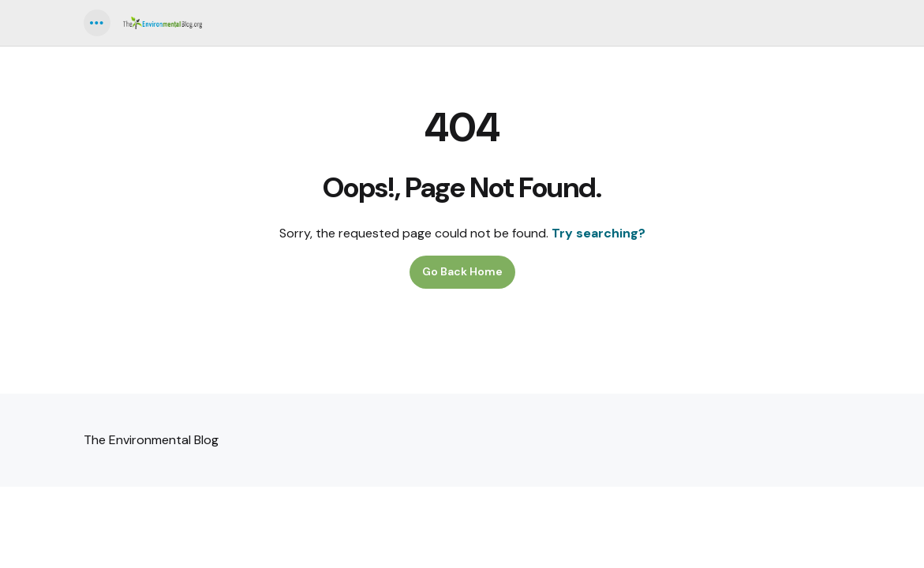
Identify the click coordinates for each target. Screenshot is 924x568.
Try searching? (599, 233)
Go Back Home (462, 271)
